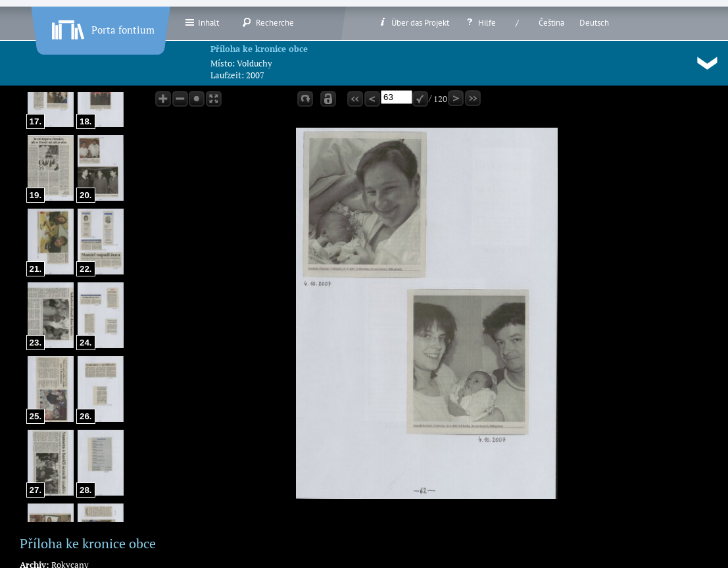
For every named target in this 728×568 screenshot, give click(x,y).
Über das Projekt (413, 22)
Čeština (551, 23)
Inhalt (202, 22)
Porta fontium (102, 27)
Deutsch (594, 23)
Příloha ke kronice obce (259, 49)
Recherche (268, 22)
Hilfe (480, 22)
